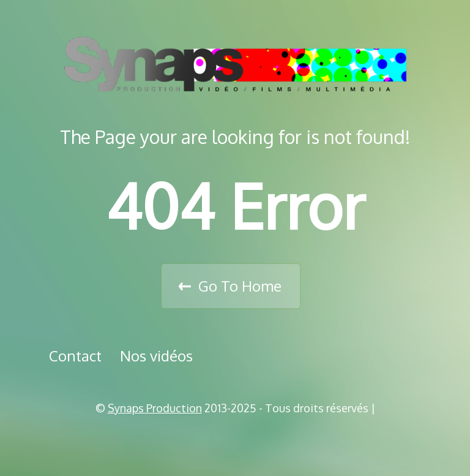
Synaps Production (155, 408)
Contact (75, 356)
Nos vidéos (156, 356)
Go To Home (240, 286)
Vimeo (239, 439)
